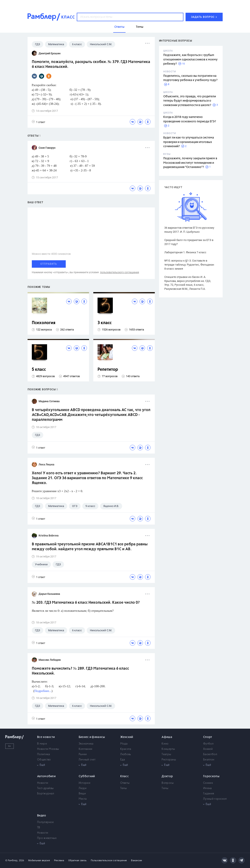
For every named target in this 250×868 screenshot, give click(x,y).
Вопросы (168, 783)
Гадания (209, 794)
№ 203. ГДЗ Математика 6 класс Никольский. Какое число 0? (86, 603)
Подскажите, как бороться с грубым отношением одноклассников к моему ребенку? (190, 59)
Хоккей (208, 749)
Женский (127, 737)
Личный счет (87, 760)
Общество (44, 760)
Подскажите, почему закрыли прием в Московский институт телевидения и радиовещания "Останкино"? (190, 163)
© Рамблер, (12, 860)
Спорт (208, 737)
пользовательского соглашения (120, 272)
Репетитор (108, 370)
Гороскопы (211, 776)
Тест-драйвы (45, 788)
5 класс (39, 370)
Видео (42, 816)
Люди (83, 788)
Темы (124, 788)
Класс (125, 776)
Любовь (126, 754)
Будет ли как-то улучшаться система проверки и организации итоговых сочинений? (189, 142)
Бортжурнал (46, 794)
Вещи (82, 794)
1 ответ (38, 122)
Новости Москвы (48, 749)
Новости (43, 783)
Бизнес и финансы (92, 737)
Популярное (45, 822)
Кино (165, 744)
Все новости (46, 737)
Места (83, 799)
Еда (123, 760)
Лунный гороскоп (215, 799)
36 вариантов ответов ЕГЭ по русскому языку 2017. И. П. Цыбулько (189, 230)
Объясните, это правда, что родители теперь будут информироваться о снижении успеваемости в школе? (190, 101)
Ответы (125, 783)
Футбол (208, 744)
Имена (207, 788)
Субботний (87, 776)
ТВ (39, 828)
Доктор (167, 776)
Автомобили (46, 776)
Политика (43, 754)
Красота (126, 749)
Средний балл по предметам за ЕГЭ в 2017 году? (189, 242)
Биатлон (209, 760)
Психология (44, 323)
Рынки (83, 754)
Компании (85, 749)
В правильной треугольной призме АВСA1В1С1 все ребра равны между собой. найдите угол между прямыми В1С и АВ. (90, 547)
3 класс (105, 323)
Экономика (86, 744)
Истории (84, 783)
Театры (166, 754)
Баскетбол (210, 754)
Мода (124, 744)
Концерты (168, 749)
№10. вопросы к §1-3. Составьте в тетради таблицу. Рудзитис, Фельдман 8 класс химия (189, 265)
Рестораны (169, 760)
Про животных (47, 838)
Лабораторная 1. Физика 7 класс (185, 252)
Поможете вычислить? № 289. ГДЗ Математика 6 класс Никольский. (80, 671)
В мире (42, 744)
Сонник (208, 783)
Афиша (167, 737)
